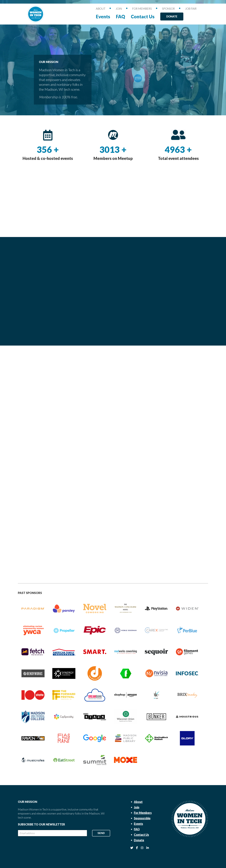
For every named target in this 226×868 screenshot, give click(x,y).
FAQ (120, 17)
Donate (172, 16)
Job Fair (191, 9)
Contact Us (143, 17)
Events (103, 17)
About (101, 9)
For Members (142, 9)
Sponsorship (142, 818)
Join (119, 9)
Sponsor (168, 9)
